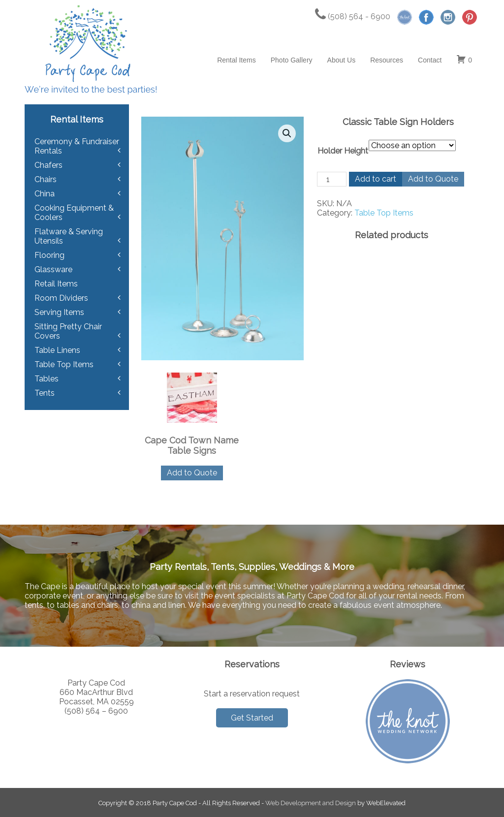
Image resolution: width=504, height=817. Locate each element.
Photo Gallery (292, 60)
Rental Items (236, 60)
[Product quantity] (332, 179)
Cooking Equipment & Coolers (74, 213)
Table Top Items (384, 213)
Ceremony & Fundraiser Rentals (77, 146)
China (45, 194)
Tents (45, 393)
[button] (287, 133)
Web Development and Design (311, 803)
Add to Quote (433, 179)
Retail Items (56, 284)
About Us (342, 60)
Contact (430, 60)
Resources (387, 60)
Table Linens (57, 350)
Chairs (46, 179)
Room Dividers (61, 298)
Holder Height (343, 151)
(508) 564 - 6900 (353, 16)
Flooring (49, 255)
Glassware (53, 269)
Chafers (48, 165)
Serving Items (59, 312)
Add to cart (376, 179)
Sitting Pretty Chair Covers (68, 331)
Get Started (252, 718)
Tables (47, 379)
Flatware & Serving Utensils (69, 236)
